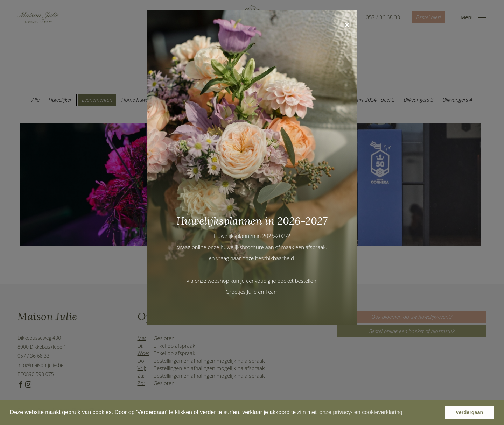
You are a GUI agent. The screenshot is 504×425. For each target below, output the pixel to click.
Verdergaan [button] (469, 412)
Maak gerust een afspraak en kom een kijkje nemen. (281, 305)
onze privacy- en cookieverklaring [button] (361, 412)
